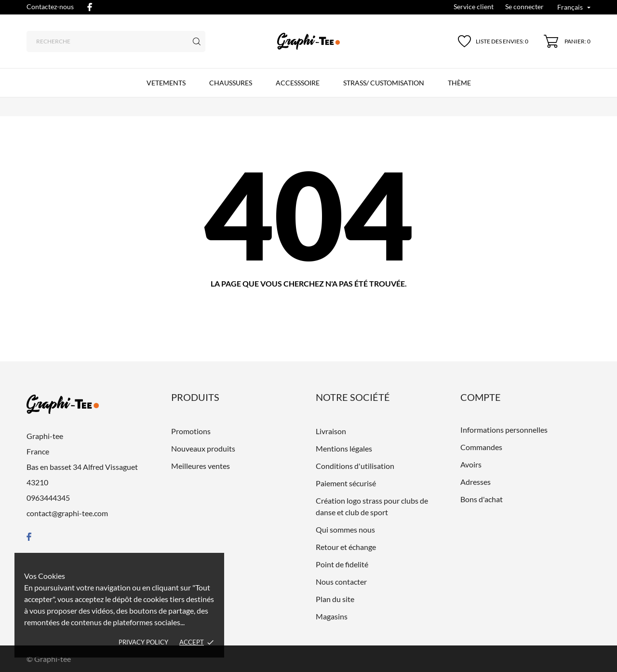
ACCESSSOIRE (298, 83)
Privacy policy (143, 642)
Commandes (481, 447)
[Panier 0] (567, 41)
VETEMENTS (166, 83)
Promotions (191, 431)
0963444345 (48, 498)
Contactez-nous (50, 7)
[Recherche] (116, 41)
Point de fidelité (342, 564)
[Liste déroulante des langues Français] (574, 8)
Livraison (331, 431)
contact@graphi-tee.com (67, 513)
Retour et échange (346, 547)
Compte (481, 397)
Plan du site (335, 599)
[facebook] (90, 7)
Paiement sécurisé (346, 483)
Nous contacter (341, 582)
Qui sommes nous (345, 529)
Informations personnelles (504, 430)
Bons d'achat (482, 499)
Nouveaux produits (203, 448)
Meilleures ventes (201, 466)
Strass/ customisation (384, 83)
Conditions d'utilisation (355, 466)
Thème (459, 83)
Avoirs (471, 464)
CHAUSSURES (231, 83)
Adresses (476, 482)
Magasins (332, 616)
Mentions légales (344, 448)
